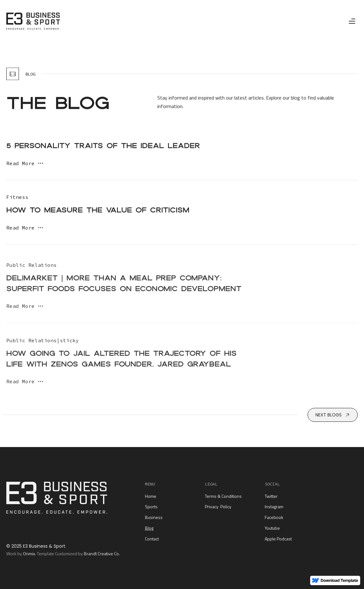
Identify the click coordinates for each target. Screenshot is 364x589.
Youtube (272, 528)
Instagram (274, 507)
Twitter (271, 496)
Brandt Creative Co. (102, 554)
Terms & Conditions (223, 496)
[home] (33, 21)
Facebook (274, 517)
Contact (152, 539)
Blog (149, 528)
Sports (151, 507)
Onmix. (29, 554)
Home (151, 496)
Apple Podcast (278, 539)
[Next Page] (333, 415)
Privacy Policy (218, 507)
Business (154, 517)
